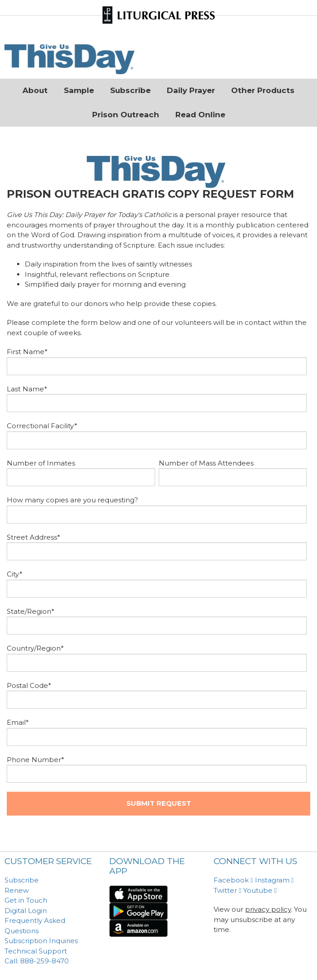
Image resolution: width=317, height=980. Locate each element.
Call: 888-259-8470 (37, 961)
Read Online (200, 115)
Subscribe (130, 90)
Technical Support (36, 951)
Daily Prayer (191, 90)
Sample (79, 90)
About (35, 90)
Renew (17, 890)
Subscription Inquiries (41, 941)
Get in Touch (26, 900)
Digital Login (26, 911)
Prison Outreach (126, 115)
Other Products (263, 90)
